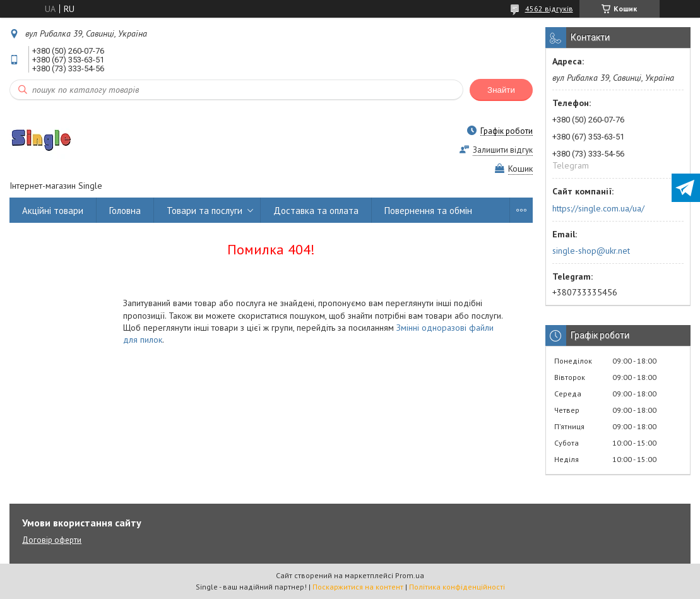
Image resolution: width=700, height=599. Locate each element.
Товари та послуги (205, 211)
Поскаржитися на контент (358, 587)
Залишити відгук (503, 150)
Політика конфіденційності (457, 587)
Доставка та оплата (316, 211)
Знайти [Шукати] (501, 90)
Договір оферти (52, 540)
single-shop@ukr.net (591, 251)
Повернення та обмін (428, 211)
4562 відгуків (549, 9)
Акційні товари (53, 211)
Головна (125, 211)
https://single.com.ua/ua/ (598, 208)
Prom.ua (410, 575)
